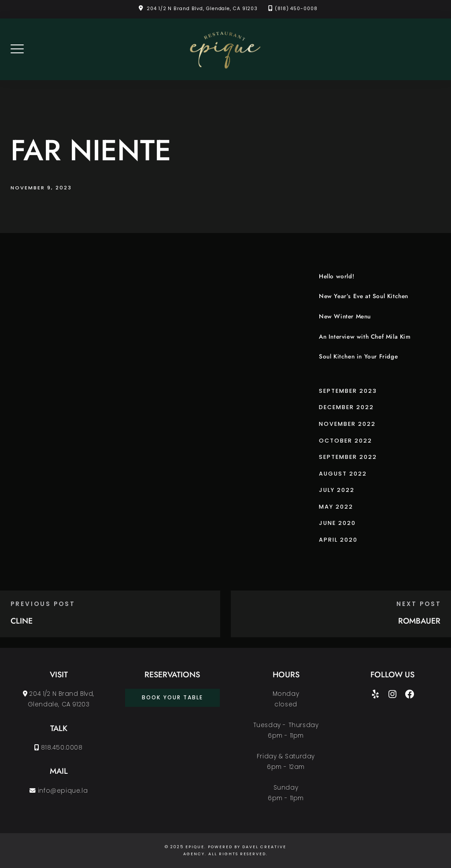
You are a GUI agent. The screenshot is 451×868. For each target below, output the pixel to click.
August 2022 (343, 474)
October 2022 (346, 441)
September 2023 (348, 391)
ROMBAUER (419, 621)
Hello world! (336, 276)
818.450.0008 (58, 748)
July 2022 (337, 490)
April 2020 (338, 540)
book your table (172, 697)
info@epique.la (59, 791)
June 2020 (337, 523)
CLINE (22, 621)
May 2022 (336, 507)
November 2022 (347, 424)
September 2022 (348, 457)
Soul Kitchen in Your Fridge (358, 356)
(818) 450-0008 (296, 9)
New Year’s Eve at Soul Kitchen (364, 296)
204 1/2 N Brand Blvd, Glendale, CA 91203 (202, 9)
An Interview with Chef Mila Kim (365, 337)
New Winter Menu (345, 316)
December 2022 (346, 407)
